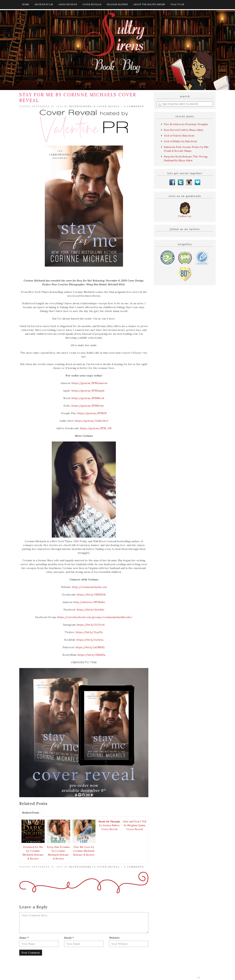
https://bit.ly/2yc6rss (90, 640)
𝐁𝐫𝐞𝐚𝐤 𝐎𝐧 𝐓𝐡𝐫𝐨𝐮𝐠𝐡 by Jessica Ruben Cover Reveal (109, 825)
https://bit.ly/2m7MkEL (90, 647)
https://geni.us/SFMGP (92, 413)
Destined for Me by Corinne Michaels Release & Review (33, 853)
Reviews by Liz (44, 4)
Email (69, 938)
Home (26, 4)
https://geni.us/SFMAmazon (89, 383)
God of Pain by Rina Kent (179, 136)
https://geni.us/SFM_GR (96, 428)
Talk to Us (177, 4)
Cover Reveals (92, 4)
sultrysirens (80, 106)
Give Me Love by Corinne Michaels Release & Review (84, 851)
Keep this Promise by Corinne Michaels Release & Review (58, 853)
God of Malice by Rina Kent (180, 141)
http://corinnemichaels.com (89, 587)
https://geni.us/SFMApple (88, 391)
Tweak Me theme (187, 977)
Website (114, 938)
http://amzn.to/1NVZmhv (89, 602)
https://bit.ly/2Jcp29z (89, 632)
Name (24, 938)
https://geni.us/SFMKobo (88, 406)
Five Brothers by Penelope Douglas (186, 124)
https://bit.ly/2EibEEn (91, 655)
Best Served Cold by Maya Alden (184, 130)
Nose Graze (209, 977)
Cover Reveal (108, 106)
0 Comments (134, 106)
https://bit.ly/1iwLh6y (90, 610)
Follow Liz (185, 216)
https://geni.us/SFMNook (88, 398)
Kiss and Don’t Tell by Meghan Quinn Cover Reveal (135, 825)
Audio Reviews (68, 4)
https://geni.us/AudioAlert (91, 421)
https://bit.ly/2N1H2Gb (91, 595)
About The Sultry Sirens (149, 4)
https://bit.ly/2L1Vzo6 (91, 625)
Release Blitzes (117, 4)
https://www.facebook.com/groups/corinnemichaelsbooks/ (95, 617)
